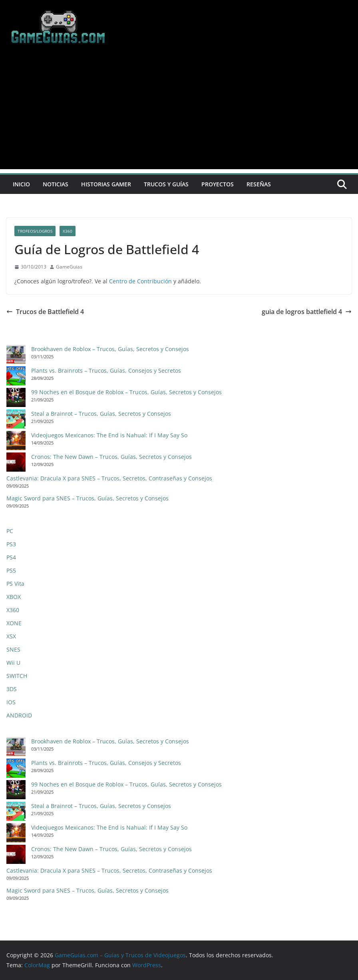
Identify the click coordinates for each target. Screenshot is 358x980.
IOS (11, 702)
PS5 (11, 570)
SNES (13, 649)
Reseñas (259, 184)
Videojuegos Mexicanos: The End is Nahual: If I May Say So (109, 435)
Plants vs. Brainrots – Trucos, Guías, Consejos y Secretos (106, 370)
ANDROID (19, 715)
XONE (14, 623)
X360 (68, 231)
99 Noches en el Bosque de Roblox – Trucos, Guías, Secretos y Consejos (126, 392)
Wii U (13, 663)
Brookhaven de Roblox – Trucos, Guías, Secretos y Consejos (110, 349)
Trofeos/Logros (35, 231)
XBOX (14, 597)
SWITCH (17, 676)
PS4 (11, 557)
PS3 (11, 544)
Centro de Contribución (140, 281)
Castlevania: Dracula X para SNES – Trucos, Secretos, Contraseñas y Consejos (109, 478)
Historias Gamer (106, 184)
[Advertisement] (179, 113)
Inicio (21, 184)
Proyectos (218, 184)
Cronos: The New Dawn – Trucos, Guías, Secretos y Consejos (111, 457)
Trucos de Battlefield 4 (45, 312)
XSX (11, 636)
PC (10, 531)
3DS (12, 689)
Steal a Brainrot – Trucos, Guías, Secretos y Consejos (101, 414)
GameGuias (69, 267)
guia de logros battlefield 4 (307, 312)
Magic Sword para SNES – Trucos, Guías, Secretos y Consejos (88, 498)
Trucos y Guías (166, 184)
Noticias (56, 184)
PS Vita (15, 584)
